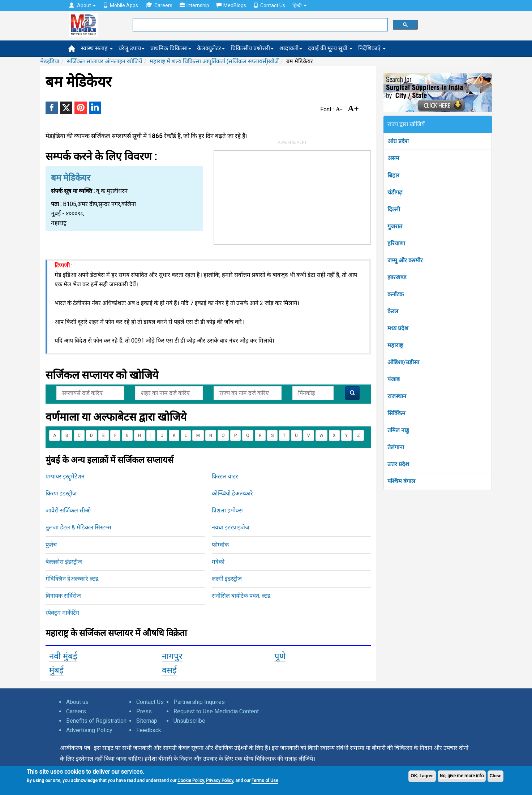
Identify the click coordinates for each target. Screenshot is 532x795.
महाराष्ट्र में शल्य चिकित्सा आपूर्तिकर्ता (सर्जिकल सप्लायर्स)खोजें (214, 61)
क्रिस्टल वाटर (225, 476)
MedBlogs (231, 5)
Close (496, 776)
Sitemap (147, 721)
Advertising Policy (89, 730)
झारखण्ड (397, 277)
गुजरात (395, 226)
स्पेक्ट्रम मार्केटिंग (62, 613)
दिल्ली (394, 209)
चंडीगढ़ (395, 192)
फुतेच (51, 545)
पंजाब (394, 379)
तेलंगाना (396, 447)
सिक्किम (396, 413)
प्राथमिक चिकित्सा (171, 48)
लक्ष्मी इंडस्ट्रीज (227, 579)
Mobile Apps (121, 5)
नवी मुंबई (63, 656)
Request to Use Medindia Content (216, 711)
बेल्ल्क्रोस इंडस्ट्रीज (64, 562)
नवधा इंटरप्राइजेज (231, 527)
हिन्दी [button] (299, 5)
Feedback (149, 730)
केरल (393, 311)
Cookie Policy (191, 781)
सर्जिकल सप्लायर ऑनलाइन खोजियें (104, 61)
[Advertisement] (292, 196)
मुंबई (56, 670)
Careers (159, 5)
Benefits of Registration (96, 721)
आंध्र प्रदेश (398, 141)
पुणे (280, 656)
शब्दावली (291, 48)
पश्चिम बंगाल (401, 481)
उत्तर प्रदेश (398, 464)
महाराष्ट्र (395, 345)
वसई (169, 670)
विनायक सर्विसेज (63, 596)
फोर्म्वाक (220, 545)
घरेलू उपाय (132, 48)
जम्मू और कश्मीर (405, 260)
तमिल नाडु (398, 430)
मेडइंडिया (50, 61)
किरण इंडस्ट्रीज (61, 493)
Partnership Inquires (199, 702)
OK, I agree (422, 776)
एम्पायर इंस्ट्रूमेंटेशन (65, 476)
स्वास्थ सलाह (97, 48)
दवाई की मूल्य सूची (330, 48)
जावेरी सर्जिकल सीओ (68, 510)
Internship (194, 5)
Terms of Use (265, 781)
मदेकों (218, 562)
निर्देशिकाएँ (372, 48)
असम (393, 158)
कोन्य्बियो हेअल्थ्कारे (232, 493)
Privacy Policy (220, 781)
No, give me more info (462, 776)
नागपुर (172, 656)
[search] (259, 25)
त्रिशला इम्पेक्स (227, 510)
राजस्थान (397, 396)
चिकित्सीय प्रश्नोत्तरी (252, 48)
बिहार (393, 175)
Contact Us (269, 5)
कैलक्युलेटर (211, 48)
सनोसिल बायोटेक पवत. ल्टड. (242, 596)
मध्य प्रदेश (398, 328)
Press (144, 711)
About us (77, 702)
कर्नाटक (396, 294)
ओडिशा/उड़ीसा (403, 362)
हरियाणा (396, 243)
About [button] (82, 5)
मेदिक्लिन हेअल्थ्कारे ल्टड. (72, 579)
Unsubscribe (189, 721)
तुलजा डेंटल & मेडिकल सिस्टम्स (78, 527)
